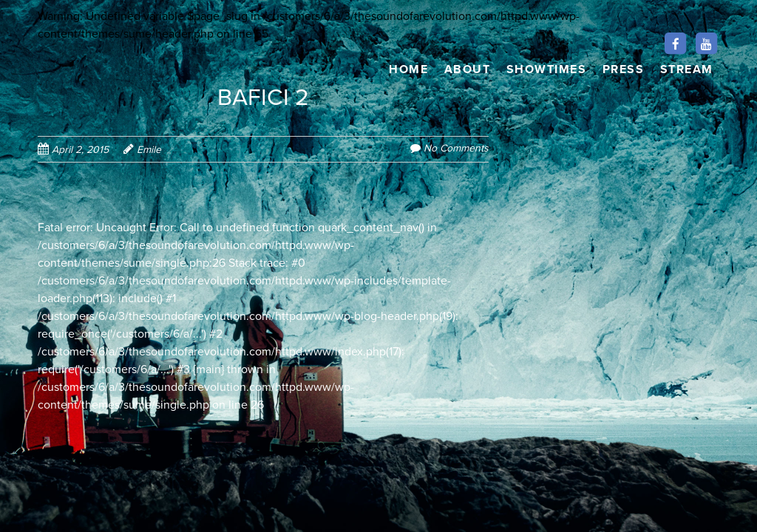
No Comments (456, 148)
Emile (149, 150)
